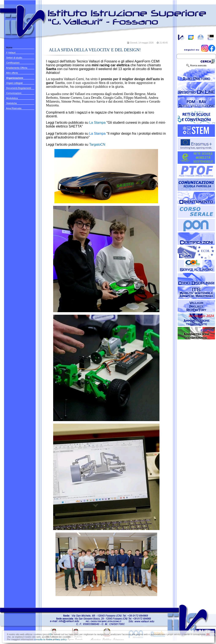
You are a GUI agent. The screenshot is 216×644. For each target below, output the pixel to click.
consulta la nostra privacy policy (50, 639)
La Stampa (98, 123)
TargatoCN (97, 144)
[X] (208, 634)
